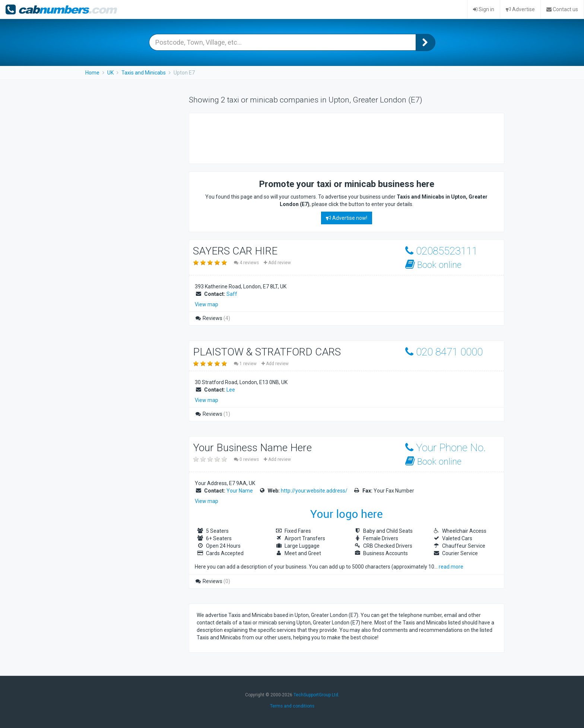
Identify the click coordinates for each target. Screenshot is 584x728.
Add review (277, 263)
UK (110, 73)
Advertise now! (347, 218)
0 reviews (247, 459)
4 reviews (247, 263)
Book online (433, 265)
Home (92, 73)
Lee (231, 390)
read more (451, 567)
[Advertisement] (332, 137)
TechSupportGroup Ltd (316, 695)
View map (207, 304)
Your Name (240, 491)
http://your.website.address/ (314, 491)
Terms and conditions (292, 706)
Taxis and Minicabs (144, 73)
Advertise (520, 9)
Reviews (212, 318)
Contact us (562, 9)
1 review (246, 364)
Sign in (484, 9)
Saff (232, 294)
